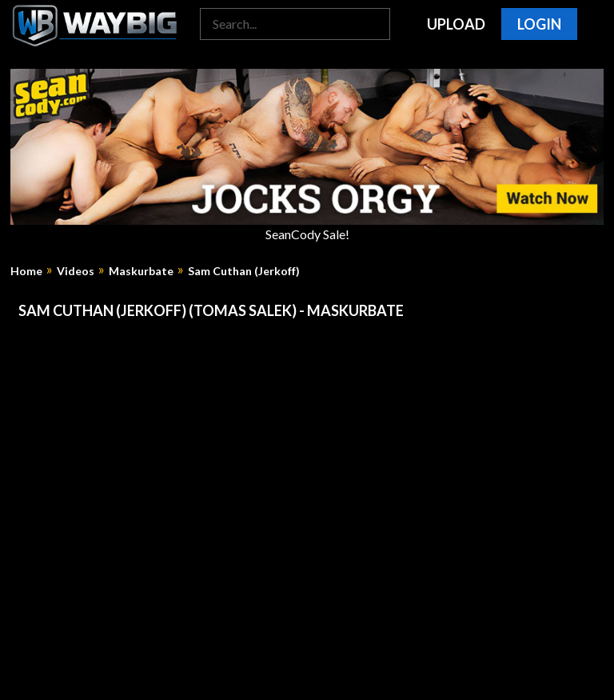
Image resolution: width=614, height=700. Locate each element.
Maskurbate (141, 271)
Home (26, 271)
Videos (76, 271)
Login (539, 24)
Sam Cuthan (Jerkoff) (244, 271)
